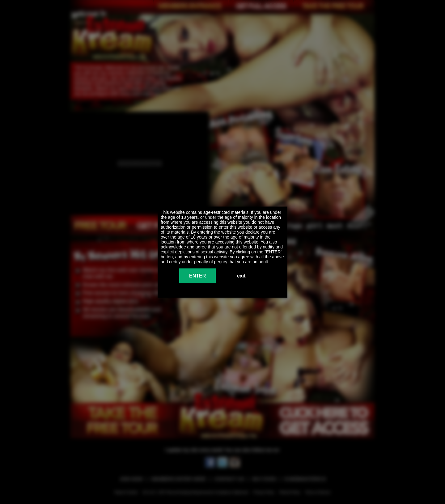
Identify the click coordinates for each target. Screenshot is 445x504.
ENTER (197, 275)
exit (241, 275)
